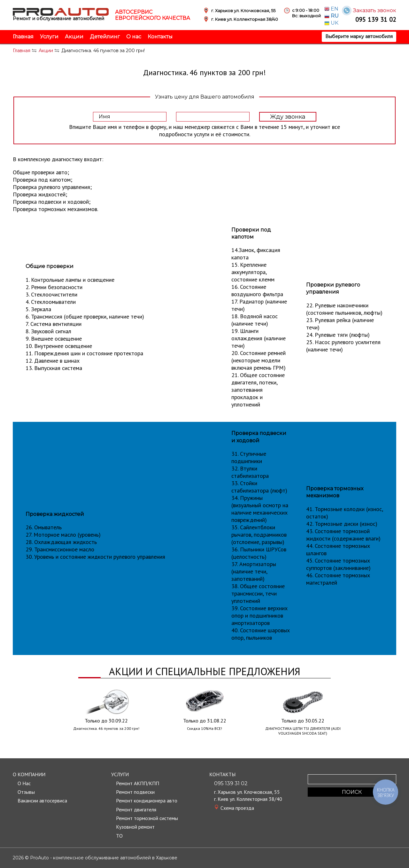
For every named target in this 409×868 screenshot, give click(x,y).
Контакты (160, 37)
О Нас (24, 783)
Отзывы (26, 792)
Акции (74, 37)
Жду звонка (288, 117)
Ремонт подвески (135, 792)
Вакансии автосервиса (42, 801)
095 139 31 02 (376, 19)
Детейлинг (105, 37)
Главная (23, 37)
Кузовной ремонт (135, 827)
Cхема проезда (237, 808)
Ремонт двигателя (136, 809)
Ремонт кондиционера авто (147, 801)
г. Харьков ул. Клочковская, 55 (247, 792)
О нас (134, 37)
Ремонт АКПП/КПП (138, 783)
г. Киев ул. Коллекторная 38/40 (248, 799)
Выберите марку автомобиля (359, 36)
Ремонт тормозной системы (147, 818)
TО (119, 836)
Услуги (49, 37)
